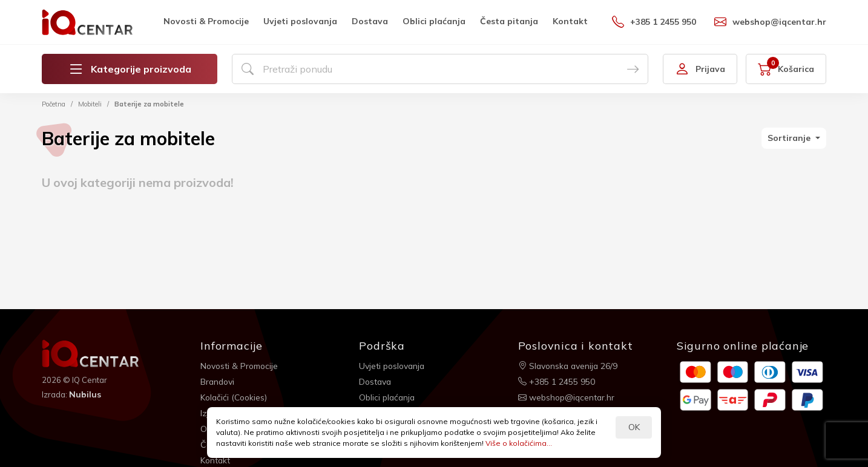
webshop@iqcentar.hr (770, 22)
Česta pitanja (509, 21)
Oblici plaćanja (434, 21)
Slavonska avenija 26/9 (569, 365)
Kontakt (570, 21)
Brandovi (218, 381)
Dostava (370, 21)
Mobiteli (90, 104)
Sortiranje (790, 138)
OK (634, 427)
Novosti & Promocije (206, 21)
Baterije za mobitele (149, 104)
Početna (54, 104)
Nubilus (85, 394)
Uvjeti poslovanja (300, 21)
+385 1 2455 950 (654, 22)
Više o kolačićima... (519, 443)
